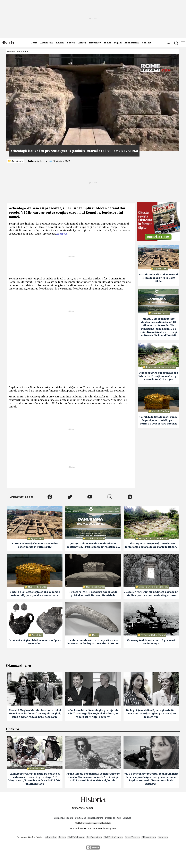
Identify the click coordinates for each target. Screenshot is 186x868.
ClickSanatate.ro (94, 837)
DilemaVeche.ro (132, 837)
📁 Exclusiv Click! (36, 769)
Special (71, 43)
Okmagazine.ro (18, 665)
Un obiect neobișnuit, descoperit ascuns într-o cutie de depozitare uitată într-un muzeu (93, 642)
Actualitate (47, 43)
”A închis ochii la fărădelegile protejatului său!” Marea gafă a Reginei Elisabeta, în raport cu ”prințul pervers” (93, 714)
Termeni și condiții (64, 818)
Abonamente (132, 43)
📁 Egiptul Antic (159, 269)
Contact (147, 43)
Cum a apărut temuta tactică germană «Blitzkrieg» (151, 642)
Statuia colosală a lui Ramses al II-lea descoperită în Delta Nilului (158, 278)
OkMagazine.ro (149, 837)
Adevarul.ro (51, 837)
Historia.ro (163, 837)
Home (34, 43)
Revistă (60, 43)
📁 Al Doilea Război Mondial (152, 635)
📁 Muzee (94, 635)
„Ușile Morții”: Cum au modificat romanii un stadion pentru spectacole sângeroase (151, 594)
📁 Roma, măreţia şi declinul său (159, 367)
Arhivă (82, 43)
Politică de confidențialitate (90, 818)
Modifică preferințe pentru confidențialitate (93, 823)
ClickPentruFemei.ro (113, 837)
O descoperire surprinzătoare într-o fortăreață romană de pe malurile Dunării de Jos (158, 376)
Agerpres (62, 234)
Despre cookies (113, 818)
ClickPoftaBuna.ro (76, 837)
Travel (107, 43)
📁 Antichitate (15, 161)
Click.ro (12, 729)
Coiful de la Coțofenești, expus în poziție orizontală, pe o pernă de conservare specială (158, 420)
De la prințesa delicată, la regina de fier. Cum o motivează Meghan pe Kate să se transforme (151, 714)
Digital (118, 43)
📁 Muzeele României (159, 411)
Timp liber (95, 43)
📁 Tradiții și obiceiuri (159, 313)
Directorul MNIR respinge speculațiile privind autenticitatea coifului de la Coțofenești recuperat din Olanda (93, 594)
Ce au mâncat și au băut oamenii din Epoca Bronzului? (35, 642)
